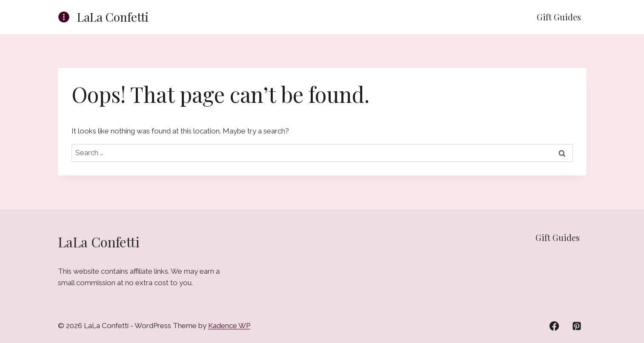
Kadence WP (229, 326)
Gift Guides (559, 17)
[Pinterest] (577, 326)
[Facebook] (554, 326)
